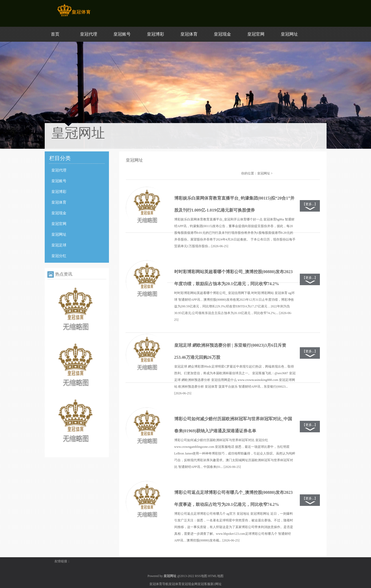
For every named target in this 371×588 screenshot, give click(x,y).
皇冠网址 (289, 34)
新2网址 (216, 584)
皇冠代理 (89, 34)
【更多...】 (310, 204)
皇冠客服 (204, 584)
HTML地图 (216, 576)
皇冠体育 (189, 34)
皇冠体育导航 (159, 584)
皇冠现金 (222, 34)
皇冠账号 (122, 34)
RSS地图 (201, 576)
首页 (55, 34)
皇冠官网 (256, 34)
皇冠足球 (59, 245)
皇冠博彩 (156, 34)
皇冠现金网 (190, 584)
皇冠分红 (59, 256)
